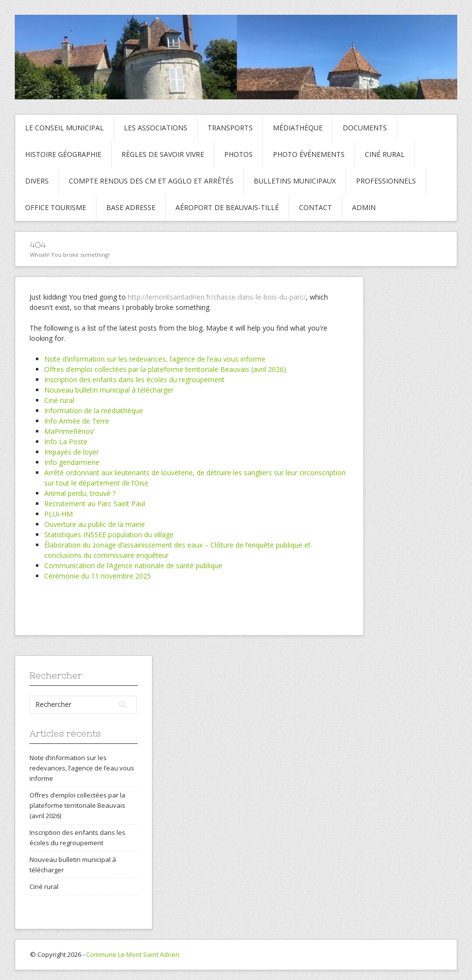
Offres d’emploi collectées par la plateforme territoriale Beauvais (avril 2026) (165, 369)
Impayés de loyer (72, 452)
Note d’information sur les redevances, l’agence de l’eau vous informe (155, 359)
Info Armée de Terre (77, 421)
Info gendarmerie (72, 462)
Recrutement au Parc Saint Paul (95, 504)
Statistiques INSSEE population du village (109, 535)
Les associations (156, 128)
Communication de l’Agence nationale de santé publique (133, 566)
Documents (365, 128)
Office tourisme (56, 207)
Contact (315, 207)
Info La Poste (66, 442)
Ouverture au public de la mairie (95, 524)
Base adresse (131, 207)
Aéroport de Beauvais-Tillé (227, 207)
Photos (238, 154)
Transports (230, 128)
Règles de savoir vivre (163, 154)
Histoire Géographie (63, 154)
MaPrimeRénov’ (69, 431)
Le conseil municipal (64, 128)
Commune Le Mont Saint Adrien (133, 954)
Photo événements (309, 154)
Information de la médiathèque (94, 411)
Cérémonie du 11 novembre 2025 (98, 576)
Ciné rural (385, 154)
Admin (364, 207)
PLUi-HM (59, 514)
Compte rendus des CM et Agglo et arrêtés (151, 181)
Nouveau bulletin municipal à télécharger (109, 390)
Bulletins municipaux (295, 181)
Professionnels (386, 181)
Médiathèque (298, 128)
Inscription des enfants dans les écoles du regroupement (134, 380)
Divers (37, 181)
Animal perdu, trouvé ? (80, 493)
